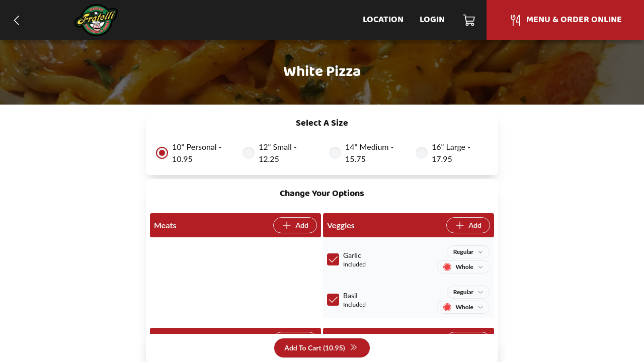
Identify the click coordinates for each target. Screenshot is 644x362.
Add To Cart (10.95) (321, 348)
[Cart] (470, 20)
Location (383, 20)
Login (432, 20)
